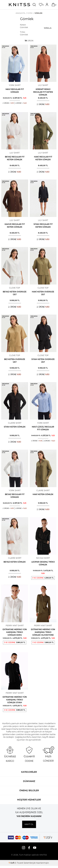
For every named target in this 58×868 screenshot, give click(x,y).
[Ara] (35, 5)
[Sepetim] (54, 5)
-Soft (12, 863)
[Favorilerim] (41, 5)
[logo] (19, 5)
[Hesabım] (47, 5)
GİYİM (30, 13)
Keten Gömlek (24, 26)
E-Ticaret (19, 863)
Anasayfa (20, 13)
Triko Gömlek (24, 33)
